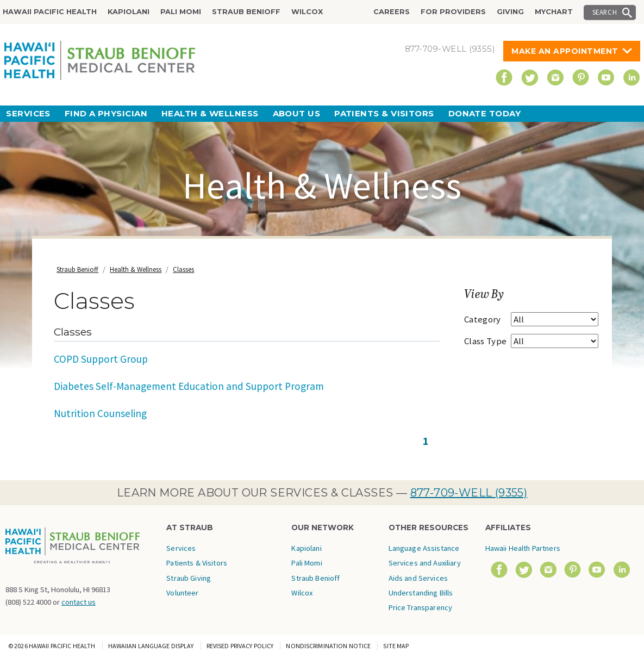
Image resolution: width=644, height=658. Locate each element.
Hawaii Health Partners (523, 548)
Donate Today (484, 113)
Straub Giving (189, 578)
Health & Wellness (210, 113)
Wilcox (307, 12)
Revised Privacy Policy (240, 646)
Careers (392, 12)
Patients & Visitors (384, 113)
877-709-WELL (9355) (469, 493)
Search (605, 12)
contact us (79, 602)
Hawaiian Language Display (151, 646)
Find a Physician (106, 113)
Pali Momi (181, 12)
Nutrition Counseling (100, 413)
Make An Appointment (565, 51)
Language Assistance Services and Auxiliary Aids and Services (425, 563)
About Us (297, 113)
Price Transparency (421, 607)
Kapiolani (129, 12)
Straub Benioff (246, 12)
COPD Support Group (101, 359)
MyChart (554, 12)
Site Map (396, 646)
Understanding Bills (421, 593)
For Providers (453, 12)
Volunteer (182, 593)
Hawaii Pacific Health (50, 12)
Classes (183, 269)
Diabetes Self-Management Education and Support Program (189, 386)
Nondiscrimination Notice (328, 646)
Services (28, 113)
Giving (510, 12)
